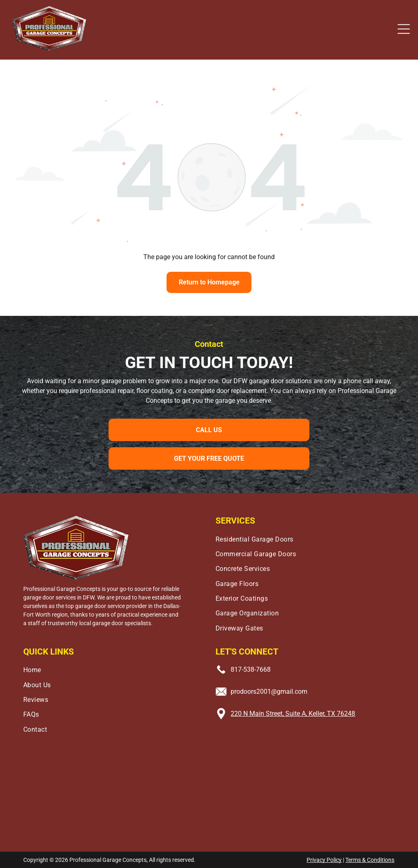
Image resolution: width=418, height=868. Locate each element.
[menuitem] (305, 537)
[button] (404, 29)
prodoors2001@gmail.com (269, 692)
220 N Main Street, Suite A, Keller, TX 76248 (293, 714)
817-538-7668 (251, 669)
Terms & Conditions (370, 860)
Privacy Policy (324, 860)
